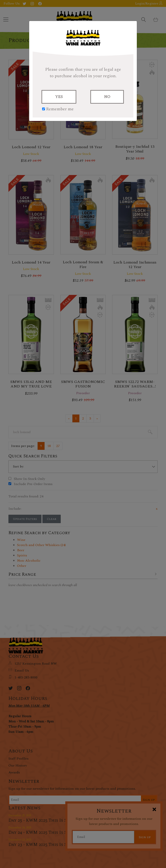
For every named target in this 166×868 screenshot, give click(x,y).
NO (107, 97)
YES (59, 97)
